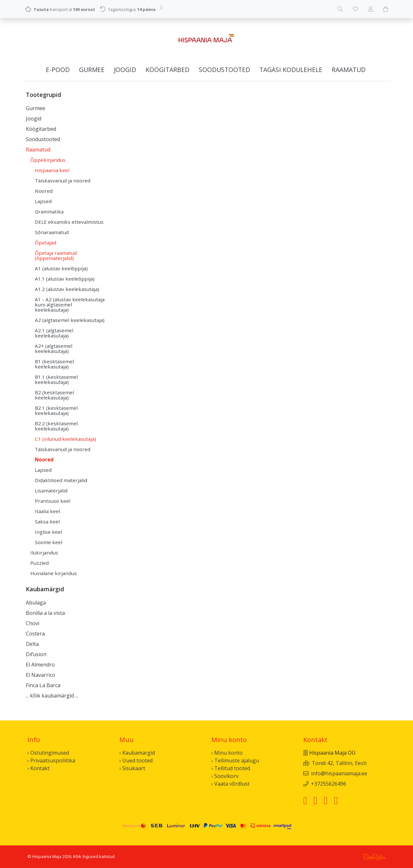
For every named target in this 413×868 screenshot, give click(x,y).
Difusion (36, 654)
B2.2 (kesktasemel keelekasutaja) (56, 426)
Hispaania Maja (47, 856)
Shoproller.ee (374, 857)
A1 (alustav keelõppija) (61, 268)
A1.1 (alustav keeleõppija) (65, 279)
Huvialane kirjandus (54, 573)
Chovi (33, 623)
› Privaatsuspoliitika (51, 760)
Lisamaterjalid (51, 491)
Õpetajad (45, 243)
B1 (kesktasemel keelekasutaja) (54, 364)
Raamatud (349, 70)
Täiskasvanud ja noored (63, 181)
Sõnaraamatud (52, 232)
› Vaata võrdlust (230, 784)
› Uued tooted (136, 760)
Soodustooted (224, 70)
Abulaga (36, 603)
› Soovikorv (225, 776)
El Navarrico (40, 675)
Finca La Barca (43, 685)
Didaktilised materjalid (61, 480)
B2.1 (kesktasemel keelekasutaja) (56, 410)
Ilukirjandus (44, 553)
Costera (35, 634)
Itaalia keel (47, 511)
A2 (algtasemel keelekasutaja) (70, 320)
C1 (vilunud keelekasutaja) (65, 439)
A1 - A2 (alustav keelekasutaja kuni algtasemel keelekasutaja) (70, 305)
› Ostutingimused (48, 753)
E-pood (58, 70)
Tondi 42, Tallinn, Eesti (339, 763)
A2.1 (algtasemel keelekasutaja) (54, 333)
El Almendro (40, 665)
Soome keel (49, 542)
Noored (44, 191)
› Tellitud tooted (231, 768)
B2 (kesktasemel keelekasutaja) (54, 395)
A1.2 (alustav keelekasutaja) (67, 289)
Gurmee (92, 70)
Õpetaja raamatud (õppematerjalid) (56, 255)
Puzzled (40, 563)
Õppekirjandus (48, 160)
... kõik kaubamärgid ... (52, 696)
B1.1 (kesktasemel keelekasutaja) (56, 379)
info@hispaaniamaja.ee (339, 773)
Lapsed (43, 201)
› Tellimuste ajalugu (235, 760)
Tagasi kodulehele (291, 70)
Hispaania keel (52, 170)
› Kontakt (39, 768)
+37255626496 (329, 784)
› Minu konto (227, 753)
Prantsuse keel (53, 501)
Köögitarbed (167, 70)
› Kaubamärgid (137, 753)
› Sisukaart (132, 768)
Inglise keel (48, 532)
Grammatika (49, 212)
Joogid (125, 70)
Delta (32, 644)
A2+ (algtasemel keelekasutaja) (54, 348)
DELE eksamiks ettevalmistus (69, 222)
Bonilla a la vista (45, 613)
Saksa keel (47, 522)
